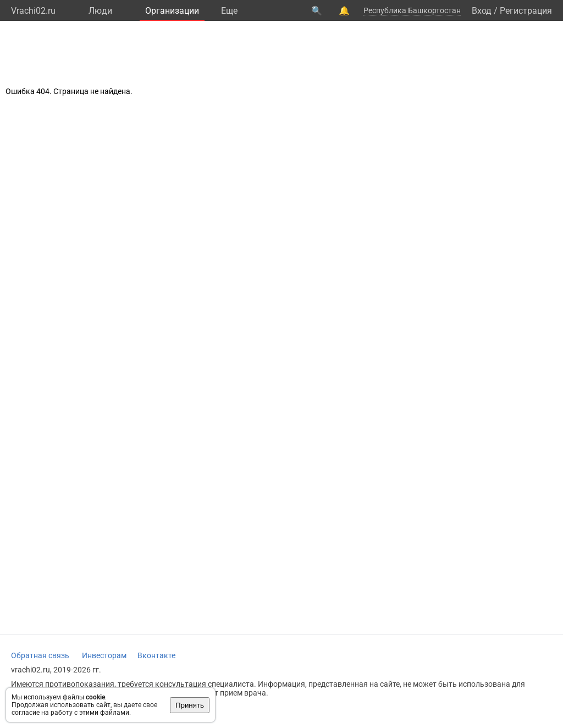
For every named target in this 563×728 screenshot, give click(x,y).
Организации (172, 11)
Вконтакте (156, 655)
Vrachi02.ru (33, 11)
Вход (482, 11)
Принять (190, 705)
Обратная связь (40, 655)
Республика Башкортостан (412, 10)
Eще (229, 11)
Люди (100, 11)
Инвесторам (104, 655)
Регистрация (526, 11)
